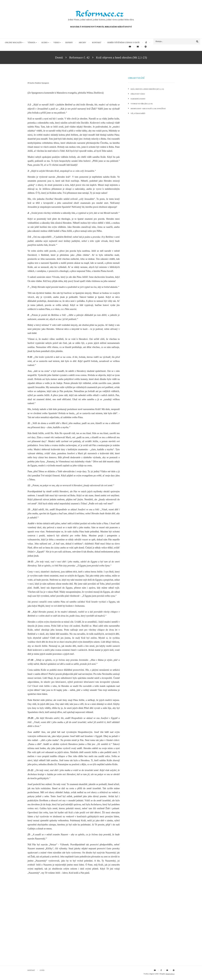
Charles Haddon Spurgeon (39, 83)
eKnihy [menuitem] (69, 43)
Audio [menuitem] (44, 43)
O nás (42, 970)
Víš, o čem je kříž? (138, 113)
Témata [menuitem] (32, 43)
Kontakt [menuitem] (97, 43)
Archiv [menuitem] (82, 43)
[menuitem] (146, 43)
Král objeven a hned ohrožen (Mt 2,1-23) (147, 89)
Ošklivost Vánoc (138, 94)
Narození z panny (138, 99)
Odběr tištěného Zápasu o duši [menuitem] (123, 43)
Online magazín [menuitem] (13, 43)
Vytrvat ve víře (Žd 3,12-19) (142, 104)
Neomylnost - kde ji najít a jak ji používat (148, 109)
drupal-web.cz (170, 974)
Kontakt (31, 970)
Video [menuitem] (56, 43)
